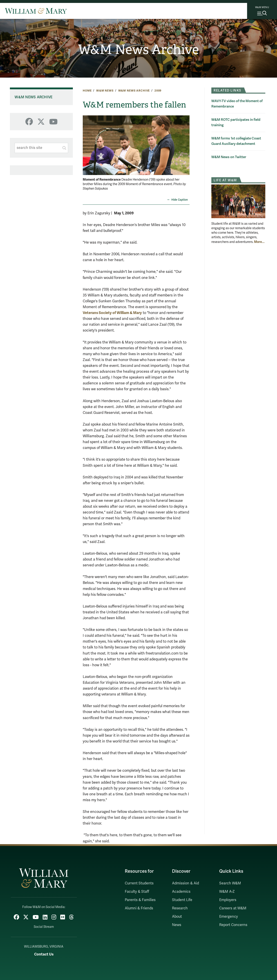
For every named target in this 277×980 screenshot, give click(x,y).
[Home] (36, 11)
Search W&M (230, 883)
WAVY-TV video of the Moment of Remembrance (237, 104)
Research (180, 908)
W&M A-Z (227, 892)
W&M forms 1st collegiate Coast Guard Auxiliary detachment (236, 141)
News (177, 925)
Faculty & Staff (137, 892)
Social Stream (44, 927)
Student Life (182, 900)
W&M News (105, 91)
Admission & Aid (185, 883)
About (177, 917)
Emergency (229, 917)
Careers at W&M (233, 908)
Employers (228, 900)
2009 (158, 91)
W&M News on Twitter (229, 157)
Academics (181, 892)
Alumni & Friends (139, 908)
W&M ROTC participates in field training (236, 122)
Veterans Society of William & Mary (112, 313)
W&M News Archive (138, 50)
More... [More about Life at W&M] (259, 242)
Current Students (139, 883)
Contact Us (44, 954)
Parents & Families (140, 900)
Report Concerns (233, 925)
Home (87, 91)
